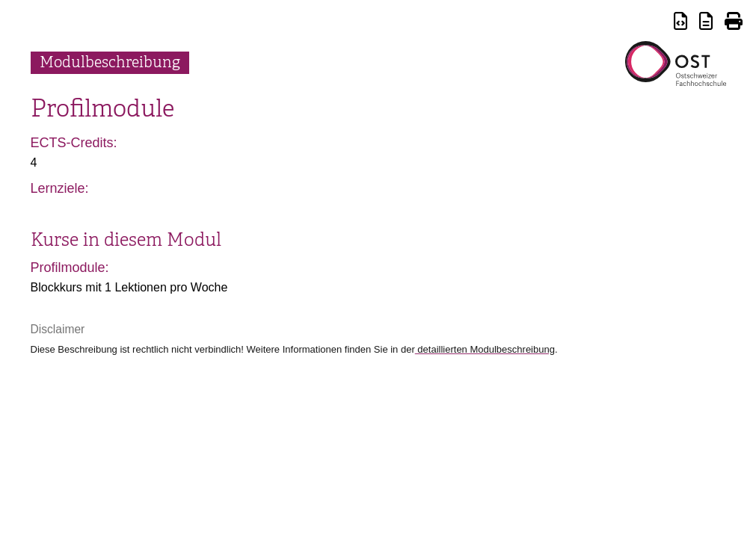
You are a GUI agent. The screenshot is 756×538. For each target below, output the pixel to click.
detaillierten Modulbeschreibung (485, 349)
